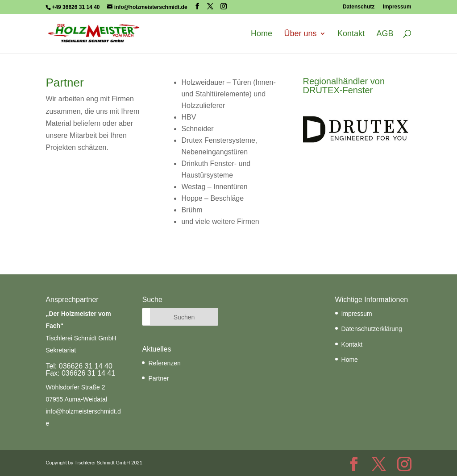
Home (262, 34)
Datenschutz (359, 7)
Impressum (397, 7)
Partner (158, 378)
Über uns (301, 34)
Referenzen (164, 363)
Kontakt (351, 34)
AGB (385, 34)
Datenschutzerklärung (372, 329)
